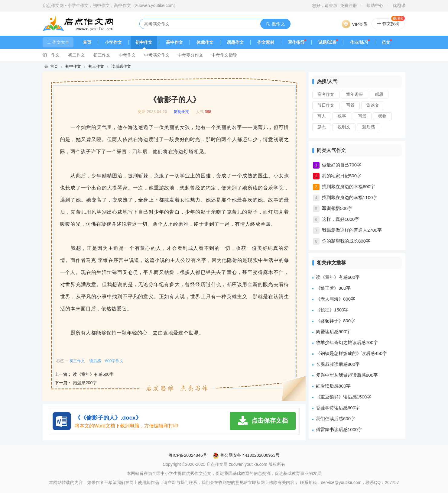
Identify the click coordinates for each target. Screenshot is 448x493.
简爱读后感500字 (333, 332)
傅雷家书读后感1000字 (339, 429)
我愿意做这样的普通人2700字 (352, 230)
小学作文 (113, 42)
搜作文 (275, 24)
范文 (386, 42)
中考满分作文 (157, 55)
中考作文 (127, 55)
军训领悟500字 (337, 208)
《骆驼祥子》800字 (336, 321)
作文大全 (58, 42)
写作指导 (296, 42)
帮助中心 (375, 5)
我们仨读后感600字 (336, 419)
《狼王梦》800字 (333, 288)
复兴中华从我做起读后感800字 (347, 375)
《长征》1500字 (332, 310)
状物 (382, 116)
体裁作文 (205, 42)
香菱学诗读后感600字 (338, 408)
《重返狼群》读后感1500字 (344, 397)
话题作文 (235, 42)
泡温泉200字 (85, 383)
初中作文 (144, 42)
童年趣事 (355, 94)
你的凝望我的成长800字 (346, 241)
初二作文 (76, 55)
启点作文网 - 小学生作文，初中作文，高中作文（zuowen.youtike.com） (110, 5)
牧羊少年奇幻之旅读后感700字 (347, 342)
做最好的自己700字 (342, 165)
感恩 (379, 94)
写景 (350, 105)
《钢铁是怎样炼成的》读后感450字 (351, 353)
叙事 (342, 116)
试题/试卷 (327, 42)
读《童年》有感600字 (93, 374)
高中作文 (174, 42)
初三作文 (102, 55)
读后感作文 (121, 66)
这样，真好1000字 (341, 219)
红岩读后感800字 (333, 386)
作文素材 (266, 42)
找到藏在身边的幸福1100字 (350, 197)
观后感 (368, 127)
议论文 (373, 105)
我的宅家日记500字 (342, 176)
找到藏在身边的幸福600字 (348, 187)
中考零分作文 (190, 55)
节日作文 (326, 105)
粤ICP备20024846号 (188, 455)
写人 (322, 116)
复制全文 (181, 112)
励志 (322, 127)
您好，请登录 (325, 5)
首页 (87, 42)
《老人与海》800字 (336, 299)
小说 (160, 260)
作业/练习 (359, 42)
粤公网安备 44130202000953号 (246, 455)
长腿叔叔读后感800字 (338, 364)
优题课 (399, 5)
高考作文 (326, 94)
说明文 (344, 127)
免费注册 (349, 5)
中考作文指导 (224, 55)
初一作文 (51, 55)
